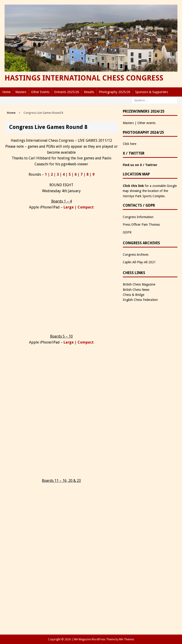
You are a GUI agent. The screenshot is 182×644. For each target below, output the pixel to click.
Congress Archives (136, 255)
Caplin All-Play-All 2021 (139, 262)
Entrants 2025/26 (67, 92)
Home (6, 92)
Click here (130, 144)
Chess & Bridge (134, 295)
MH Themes (127, 639)
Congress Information (138, 217)
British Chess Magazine (139, 284)
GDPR (127, 232)
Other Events (40, 92)
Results (89, 92)
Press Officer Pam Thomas (141, 225)
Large (69, 207)
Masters (21, 92)
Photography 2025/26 (115, 92)
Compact (86, 207)
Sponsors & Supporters (151, 92)
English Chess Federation (140, 300)
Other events (146, 123)
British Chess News (136, 290)
